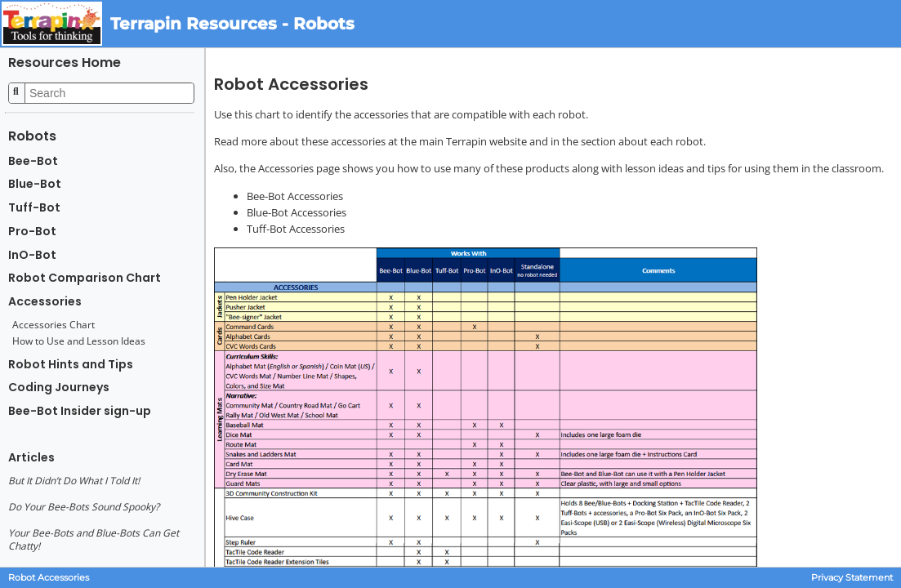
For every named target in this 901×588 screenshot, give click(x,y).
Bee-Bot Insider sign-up (80, 411)
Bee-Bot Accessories (295, 196)
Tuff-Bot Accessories (296, 229)
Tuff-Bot (34, 208)
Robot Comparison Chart (85, 278)
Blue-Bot (35, 184)
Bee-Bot (33, 161)
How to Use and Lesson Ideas (79, 341)
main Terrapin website (473, 141)
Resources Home (65, 62)
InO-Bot (32, 255)
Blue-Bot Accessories (297, 212)
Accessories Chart (54, 325)
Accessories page (299, 168)
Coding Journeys (59, 388)
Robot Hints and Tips (71, 365)
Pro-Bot (32, 232)
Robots (32, 136)
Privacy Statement (852, 578)
